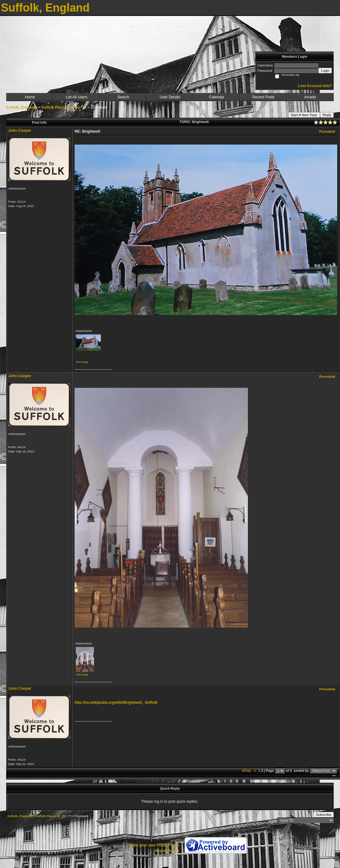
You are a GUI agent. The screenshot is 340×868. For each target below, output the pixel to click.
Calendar (217, 97)
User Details (170, 97)
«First (247, 771)
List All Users (77, 97)
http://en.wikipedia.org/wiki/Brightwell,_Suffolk (116, 703)
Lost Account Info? (315, 86)
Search (123, 97)
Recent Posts (263, 97)
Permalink (327, 131)
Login (325, 71)
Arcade (310, 97)
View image (82, 362)
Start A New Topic (304, 115)
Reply (327, 115)
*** (334, 776)
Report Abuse (167, 851)
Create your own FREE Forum (153, 845)
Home (30, 97)
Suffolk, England (21, 107)
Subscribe (324, 815)
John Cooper (20, 131)
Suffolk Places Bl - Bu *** (63, 107)
